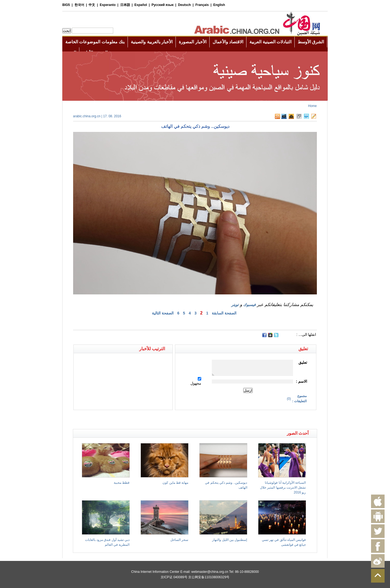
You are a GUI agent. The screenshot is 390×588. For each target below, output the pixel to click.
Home (312, 106)
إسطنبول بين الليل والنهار (230, 540)
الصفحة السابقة (224, 313)
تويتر (235, 305)
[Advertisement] (134, 420)
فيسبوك (249, 305)
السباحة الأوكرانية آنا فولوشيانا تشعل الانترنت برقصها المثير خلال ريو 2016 (283, 488)
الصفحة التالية (163, 313)
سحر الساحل (179, 540)
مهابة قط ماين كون (175, 483)
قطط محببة (122, 483)
